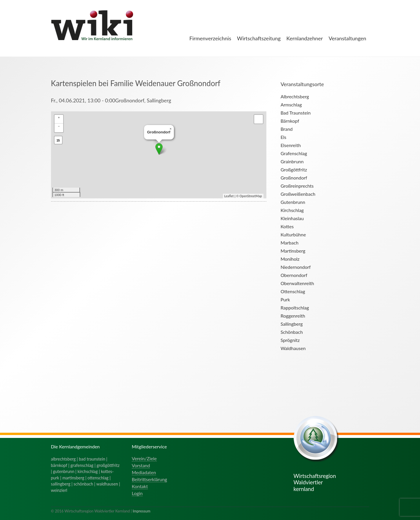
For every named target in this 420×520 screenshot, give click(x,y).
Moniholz (290, 259)
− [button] (59, 126)
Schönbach (292, 332)
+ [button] (59, 117)
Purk (285, 299)
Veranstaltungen (348, 38)
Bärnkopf (290, 121)
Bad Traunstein (296, 113)
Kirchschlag (292, 210)
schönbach (83, 484)
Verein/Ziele (144, 458)
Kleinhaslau (292, 218)
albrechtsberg (63, 459)
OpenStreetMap (251, 196)
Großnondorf (294, 178)
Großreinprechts (297, 186)
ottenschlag (98, 478)
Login (137, 493)
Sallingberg (292, 324)
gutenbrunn (64, 471)
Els (283, 137)
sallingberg (61, 484)
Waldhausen (293, 348)
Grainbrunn (292, 161)
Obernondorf (294, 275)
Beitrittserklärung (150, 479)
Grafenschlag (294, 153)
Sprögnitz (290, 340)
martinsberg (73, 478)
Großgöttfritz (294, 170)
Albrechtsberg (295, 96)
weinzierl (59, 490)
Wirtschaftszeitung (259, 38)
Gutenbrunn (293, 202)
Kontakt (140, 486)
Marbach (290, 243)
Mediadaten (144, 472)
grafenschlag (82, 465)
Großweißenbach (298, 194)
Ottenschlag (293, 291)
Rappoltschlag (295, 308)
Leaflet (229, 196)
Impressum (142, 511)
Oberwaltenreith (297, 283)
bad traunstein (92, 459)
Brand (287, 129)
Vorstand (141, 465)
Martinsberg (293, 251)
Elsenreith (291, 145)
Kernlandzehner (305, 38)
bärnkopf (59, 465)
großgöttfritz (108, 465)
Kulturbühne (293, 234)
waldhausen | (108, 484)
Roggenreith (293, 316)
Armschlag (291, 105)
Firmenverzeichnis (210, 38)
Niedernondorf (296, 267)
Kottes (287, 226)
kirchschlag (88, 471)
